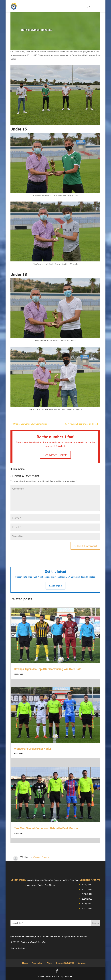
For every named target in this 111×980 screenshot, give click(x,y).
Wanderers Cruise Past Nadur (33, 749)
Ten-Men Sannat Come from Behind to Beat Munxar (46, 828)
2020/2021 (87, 904)
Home (25, 963)
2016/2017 (87, 885)
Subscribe (55, 586)
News (50, 963)
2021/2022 (87, 908)
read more (19, 674)
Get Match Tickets (55, 455)
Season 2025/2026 (65, 963)
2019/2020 (87, 899)
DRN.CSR (68, 976)
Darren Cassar (42, 857)
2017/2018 (87, 889)
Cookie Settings (18, 948)
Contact (82, 963)
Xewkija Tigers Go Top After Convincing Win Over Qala (48, 669)
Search (96, 923)
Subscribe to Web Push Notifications (33, 577)
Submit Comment (85, 546)
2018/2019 (87, 894)
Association (37, 963)
